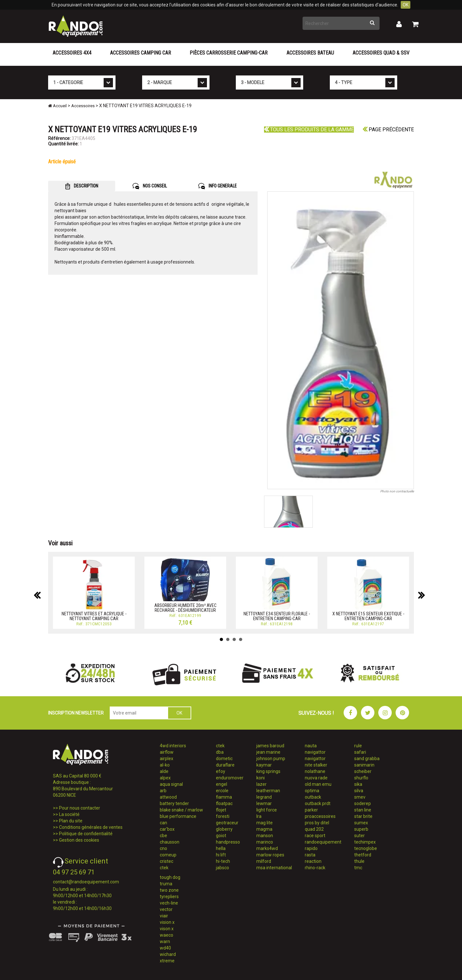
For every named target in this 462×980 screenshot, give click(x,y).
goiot (221, 836)
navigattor (315, 752)
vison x (167, 929)
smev (360, 797)
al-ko (165, 765)
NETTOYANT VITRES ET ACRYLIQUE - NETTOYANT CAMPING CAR (94, 616)
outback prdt (318, 803)
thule (359, 861)
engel (222, 784)
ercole (222, 791)
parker (311, 810)
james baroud (270, 746)
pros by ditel (317, 823)
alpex (165, 778)
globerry (224, 829)
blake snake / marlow (181, 810)
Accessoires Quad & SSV (381, 53)
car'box (167, 829)
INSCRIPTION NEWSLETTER (76, 713)
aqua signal (171, 784)
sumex (361, 823)
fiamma (224, 797)
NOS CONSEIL (150, 186)
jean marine (268, 752)
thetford (363, 855)
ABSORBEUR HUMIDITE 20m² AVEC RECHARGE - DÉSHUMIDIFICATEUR (185, 608)
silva (359, 791)
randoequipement (323, 842)
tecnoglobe (366, 848)
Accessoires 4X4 (72, 53)
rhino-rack (315, 868)
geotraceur (227, 823)
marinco (265, 842)
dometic (224, 759)
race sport (315, 836)
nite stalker (316, 765)
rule (358, 746)
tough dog (170, 877)
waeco (167, 935)
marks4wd (267, 848)
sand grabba (367, 759)
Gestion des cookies (79, 840)
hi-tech (223, 861)
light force (267, 810)
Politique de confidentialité (86, 834)
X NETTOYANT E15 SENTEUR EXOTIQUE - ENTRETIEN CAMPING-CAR (368, 616)
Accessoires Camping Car (141, 53)
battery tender (174, 803)
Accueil (57, 106)
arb (163, 791)
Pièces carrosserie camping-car (229, 53)
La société (69, 814)
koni (261, 778)
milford (264, 861)
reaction (313, 861)
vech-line (169, 903)
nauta (311, 746)
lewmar (264, 803)
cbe (163, 836)
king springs (268, 771)
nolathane (315, 771)
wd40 (165, 948)
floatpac (224, 803)
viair (164, 916)
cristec (167, 861)
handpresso (228, 842)
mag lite (265, 823)
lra (259, 816)
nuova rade (316, 778)
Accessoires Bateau (310, 53)
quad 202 (314, 829)
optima (312, 791)
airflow (167, 752)
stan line (363, 810)
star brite (363, 816)
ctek (164, 868)
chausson (170, 842)
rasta (310, 855)
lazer (261, 784)
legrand (264, 797)
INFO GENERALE (218, 186)
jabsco (222, 868)
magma (264, 829)
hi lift (221, 855)
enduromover (230, 778)
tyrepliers (169, 897)
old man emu (318, 784)
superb (361, 829)
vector (166, 909)
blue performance (178, 816)
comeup (168, 855)
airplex (167, 759)
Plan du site (71, 821)
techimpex (365, 842)
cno (163, 848)
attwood (168, 797)
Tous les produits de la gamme (309, 130)
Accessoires (83, 106)
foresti (223, 816)
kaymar (264, 765)
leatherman (268, 791)
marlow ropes (270, 855)
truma (166, 884)
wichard (168, 954)
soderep (363, 803)
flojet (221, 810)
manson (265, 836)
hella (221, 848)
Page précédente (388, 130)
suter (359, 836)
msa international (274, 868)
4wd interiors (173, 746)
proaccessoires (320, 816)
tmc (358, 868)
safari (360, 752)
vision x (167, 922)
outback (313, 797)
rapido (311, 848)
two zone (169, 890)
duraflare (225, 765)
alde (164, 771)
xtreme (167, 961)
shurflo (361, 778)
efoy (221, 771)
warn (165, 941)
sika (358, 784)
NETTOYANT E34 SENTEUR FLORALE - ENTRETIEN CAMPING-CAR (277, 616)
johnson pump (271, 759)
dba (220, 752)
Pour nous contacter (80, 808)
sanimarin (364, 765)
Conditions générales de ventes (91, 827)
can (163, 823)
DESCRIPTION (82, 186)
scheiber (363, 771)
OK (406, 5)
